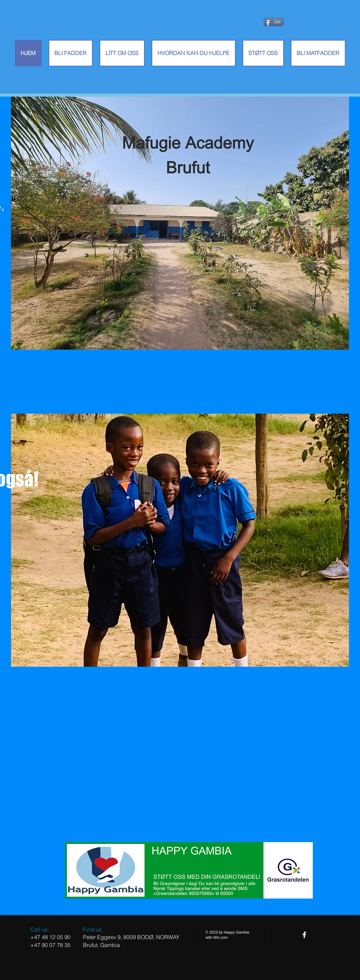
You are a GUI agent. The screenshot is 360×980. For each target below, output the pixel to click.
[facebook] (304, 935)
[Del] (274, 22)
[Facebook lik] (276, 36)
